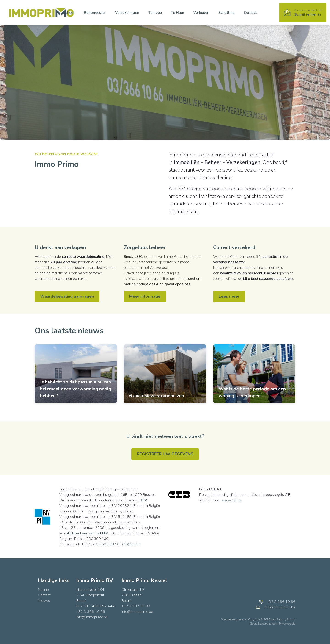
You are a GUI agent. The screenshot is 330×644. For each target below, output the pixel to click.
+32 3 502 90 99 (136, 606)
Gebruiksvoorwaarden (264, 624)
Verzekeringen (127, 13)
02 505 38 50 (108, 544)
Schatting (227, 13)
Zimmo (291, 619)
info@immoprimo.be (92, 617)
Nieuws (44, 601)
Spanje (43, 590)
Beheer (69, 13)
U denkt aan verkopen (60, 247)
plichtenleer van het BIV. (87, 533)
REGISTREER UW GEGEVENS (165, 454)
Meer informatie (145, 296)
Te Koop (155, 13)
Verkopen (201, 13)
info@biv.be (131, 544)
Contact (250, 13)
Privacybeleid (287, 624)
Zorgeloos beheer (145, 247)
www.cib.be (231, 500)
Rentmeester (95, 13)
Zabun (281, 619)
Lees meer (229, 296)
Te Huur (178, 13)
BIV (144, 500)
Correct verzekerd (234, 247)
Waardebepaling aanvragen (67, 296)
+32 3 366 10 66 (91, 612)
